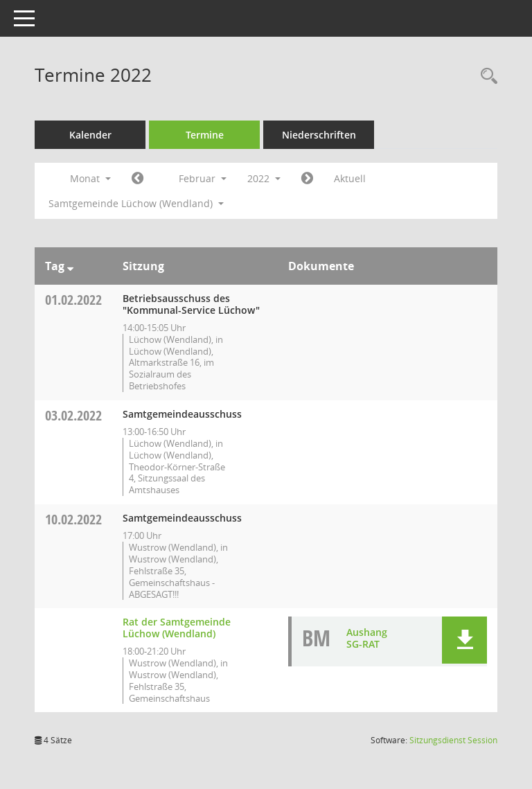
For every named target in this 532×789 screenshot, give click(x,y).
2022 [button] (264, 178)
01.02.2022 (73, 300)
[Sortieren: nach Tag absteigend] (70, 266)
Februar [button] (203, 178)
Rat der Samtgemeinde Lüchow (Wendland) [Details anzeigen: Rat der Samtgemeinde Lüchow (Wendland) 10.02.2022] (177, 628)
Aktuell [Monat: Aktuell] (350, 178)
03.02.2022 (73, 415)
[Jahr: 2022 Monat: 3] (307, 179)
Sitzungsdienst (453, 740)
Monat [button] (90, 178)
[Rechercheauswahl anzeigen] (486, 77)
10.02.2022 (73, 519)
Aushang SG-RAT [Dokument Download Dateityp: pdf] (367, 638)
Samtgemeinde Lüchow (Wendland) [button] (136, 203)
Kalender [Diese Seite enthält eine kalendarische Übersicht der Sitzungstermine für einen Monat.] (90, 135)
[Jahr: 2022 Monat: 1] (138, 179)
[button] (464, 640)
